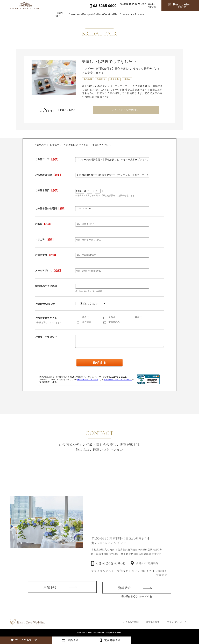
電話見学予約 (112, 640)
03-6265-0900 (111, 570)
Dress (139, 14)
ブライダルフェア (26, 640)
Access (171, 14)
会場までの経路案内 (147, 570)
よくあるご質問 (131, 622)
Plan (123, 14)
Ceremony (50, 14)
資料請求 (124, 594)
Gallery (89, 14)
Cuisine (107, 14)
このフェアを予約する (126, 110)
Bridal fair (29, 14)
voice (155, 14)
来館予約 (50, 592)
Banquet (71, 14)
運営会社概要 (153, 622)
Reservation (182, 5)
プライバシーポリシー (178, 622)
